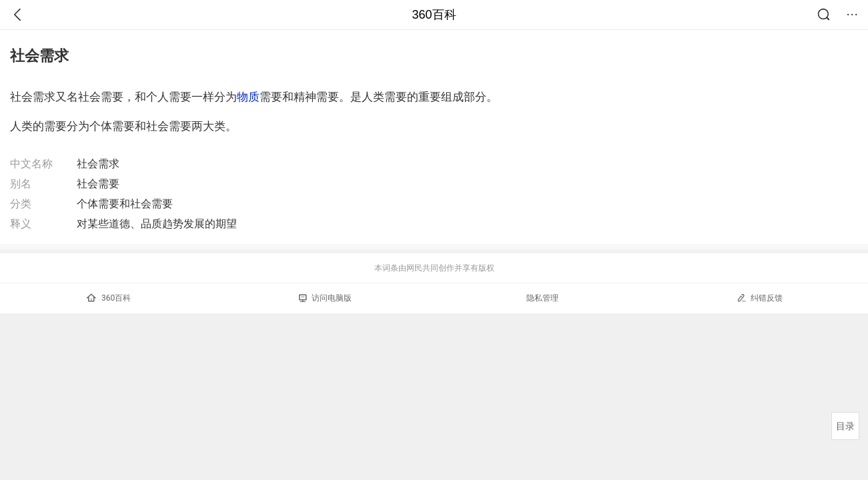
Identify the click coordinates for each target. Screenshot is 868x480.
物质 (248, 97)
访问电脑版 (325, 298)
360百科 (434, 15)
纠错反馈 (760, 298)
